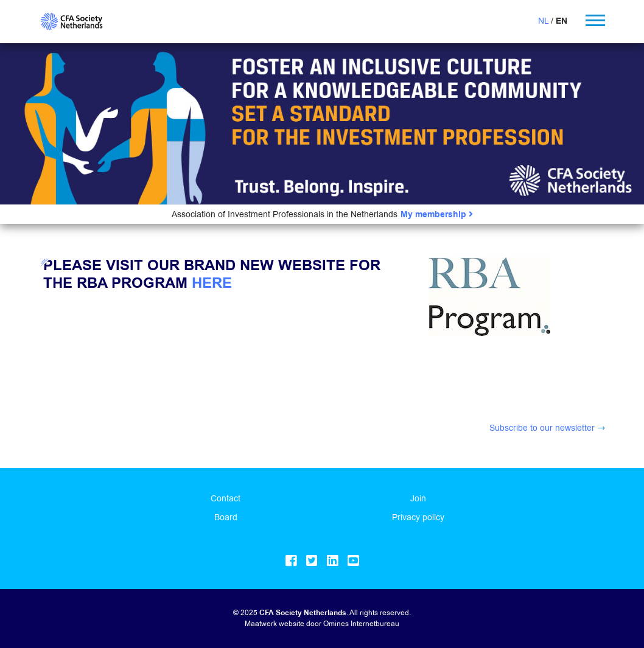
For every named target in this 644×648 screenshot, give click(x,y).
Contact (226, 498)
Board (226, 517)
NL (543, 21)
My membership (437, 214)
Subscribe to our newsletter (542, 428)
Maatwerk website (275, 623)
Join (418, 498)
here (212, 283)
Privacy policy (418, 517)
